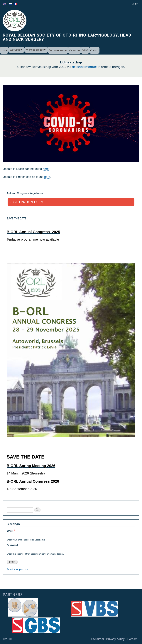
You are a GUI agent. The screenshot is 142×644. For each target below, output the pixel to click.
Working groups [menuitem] (35, 50)
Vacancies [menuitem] (75, 50)
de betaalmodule (84, 67)
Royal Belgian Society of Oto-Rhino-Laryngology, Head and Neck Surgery (67, 37)
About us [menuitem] (15, 50)
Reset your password (18, 569)
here (46, 169)
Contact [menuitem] (94, 50)
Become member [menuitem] (58, 50)
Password (12, 545)
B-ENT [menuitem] (85, 50)
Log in (135, 4)
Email (10, 531)
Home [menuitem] (4, 50)
